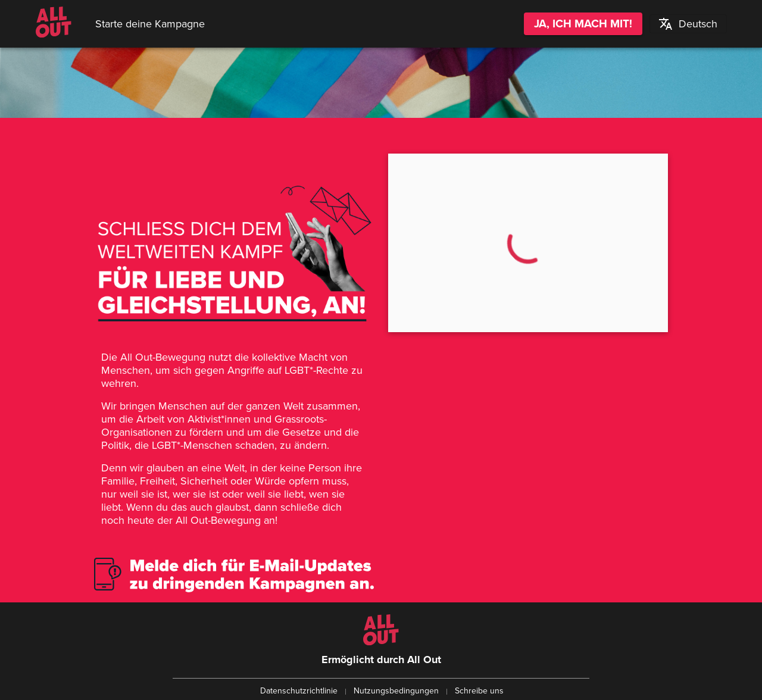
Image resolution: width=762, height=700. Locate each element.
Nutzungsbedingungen (396, 691)
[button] (688, 24)
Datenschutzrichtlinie (299, 691)
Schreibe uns (479, 691)
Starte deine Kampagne (150, 24)
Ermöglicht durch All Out (381, 660)
